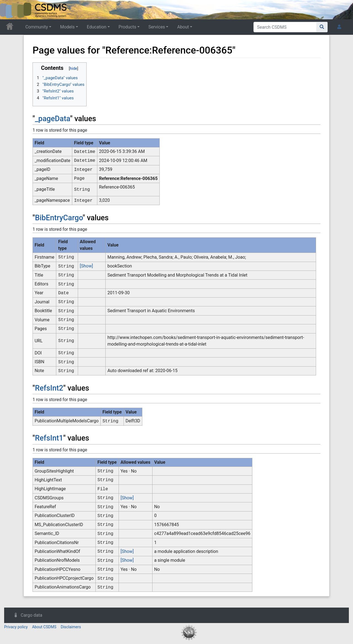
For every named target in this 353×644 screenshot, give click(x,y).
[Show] (86, 266)
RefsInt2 (49, 388)
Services (157, 27)
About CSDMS (44, 627)
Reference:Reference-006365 (128, 178)
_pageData (53, 119)
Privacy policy (16, 627)
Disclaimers (71, 627)
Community (37, 27)
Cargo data (31, 615)
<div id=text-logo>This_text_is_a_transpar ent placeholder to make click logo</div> (9, 10)
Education (97, 27)
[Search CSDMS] (285, 27)
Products (127, 27)
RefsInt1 (49, 438)
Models (67, 27)
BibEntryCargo (59, 218)
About (183, 27)
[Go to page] (322, 27)
